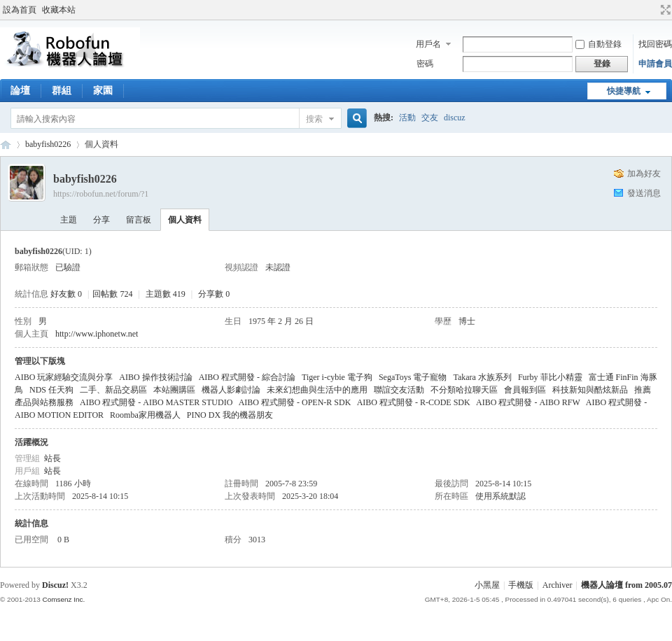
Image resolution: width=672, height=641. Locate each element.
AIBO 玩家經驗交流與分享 (64, 377)
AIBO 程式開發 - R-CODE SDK (414, 402)
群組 (62, 91)
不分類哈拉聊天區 (464, 390)
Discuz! (55, 585)
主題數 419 (166, 294)
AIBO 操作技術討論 (155, 377)
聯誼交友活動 (399, 390)
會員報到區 (525, 390)
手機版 (521, 585)
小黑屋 (487, 585)
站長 (52, 458)
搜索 (314, 119)
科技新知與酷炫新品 (590, 390)
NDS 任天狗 (51, 390)
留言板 (139, 220)
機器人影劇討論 (231, 390)
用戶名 (428, 44)
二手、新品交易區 (113, 390)
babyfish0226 (48, 144)
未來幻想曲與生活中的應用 (317, 390)
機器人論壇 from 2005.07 (626, 585)
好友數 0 (66, 294)
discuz (455, 118)
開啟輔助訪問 (652, 10)
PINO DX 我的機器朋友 (230, 415)
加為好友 (644, 174)
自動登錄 (598, 44)
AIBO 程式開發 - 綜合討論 (247, 377)
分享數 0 (214, 294)
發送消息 (644, 193)
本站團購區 (174, 390)
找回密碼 (655, 44)
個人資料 (185, 220)
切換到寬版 (664, 10)
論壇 (20, 91)
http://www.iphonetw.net (97, 334)
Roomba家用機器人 (145, 415)
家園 (103, 91)
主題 (69, 220)
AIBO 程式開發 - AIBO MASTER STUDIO (156, 402)
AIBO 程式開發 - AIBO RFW (528, 402)
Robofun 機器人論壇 (6, 145)
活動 (407, 118)
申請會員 (655, 64)
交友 (430, 118)
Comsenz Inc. (63, 599)
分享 (101, 220)
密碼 (425, 64)
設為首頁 (20, 10)
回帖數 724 (112, 294)
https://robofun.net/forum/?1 (101, 194)
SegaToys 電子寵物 (413, 377)
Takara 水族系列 (482, 377)
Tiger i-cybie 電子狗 (337, 377)
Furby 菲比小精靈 (550, 377)
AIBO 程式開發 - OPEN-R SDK (295, 402)
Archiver (558, 585)
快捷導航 (624, 91)
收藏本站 (59, 10)
